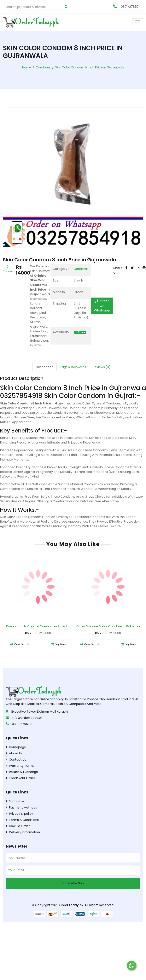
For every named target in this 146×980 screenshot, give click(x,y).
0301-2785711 (127, 7)
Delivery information (23, 832)
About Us (14, 753)
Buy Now (58, 644)
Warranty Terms (20, 766)
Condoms (81, 269)
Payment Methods (21, 807)
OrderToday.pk (71, 905)
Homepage (16, 747)
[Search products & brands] (33, 7)
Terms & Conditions (22, 820)
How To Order (18, 826)
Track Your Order (20, 778)
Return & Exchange (22, 772)
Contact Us (16, 760)
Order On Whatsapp (102, 306)
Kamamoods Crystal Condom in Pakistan (39, 626)
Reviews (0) (102, 367)
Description (45, 367)
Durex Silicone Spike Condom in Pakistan (108, 626)
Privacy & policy (19, 814)
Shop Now (15, 801)
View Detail (19, 644)
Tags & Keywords (73, 367)
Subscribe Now (73, 883)
